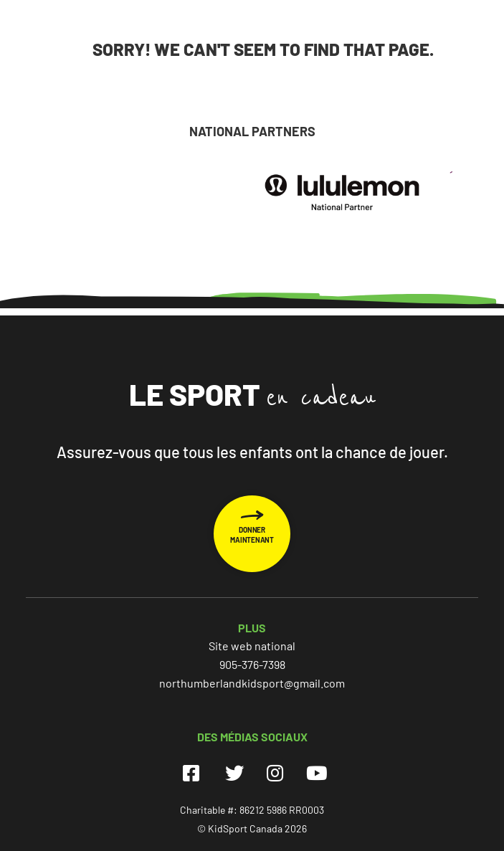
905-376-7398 (252, 664)
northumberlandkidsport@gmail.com (252, 683)
